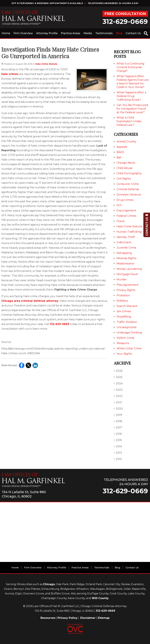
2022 (118, 396)
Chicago (49, 584)
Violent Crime (125, 338)
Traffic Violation (127, 322)
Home (6, 33)
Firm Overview (23, 33)
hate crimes (10, 74)
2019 (118, 415)
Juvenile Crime (126, 248)
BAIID (120, 152)
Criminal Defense (128, 189)
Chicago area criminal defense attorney (30, 301)
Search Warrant (127, 306)
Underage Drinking (129, 333)
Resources (48, 618)
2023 (118, 390)
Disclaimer (88, 618)
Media (88, 33)
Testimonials (104, 33)
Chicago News (126, 163)
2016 (118, 434)
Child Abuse (124, 168)
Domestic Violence (129, 195)
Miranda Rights (126, 258)
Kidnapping (124, 253)
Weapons (123, 343)
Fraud (120, 221)
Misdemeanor (126, 264)
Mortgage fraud (127, 274)
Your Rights (124, 354)
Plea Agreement (128, 285)
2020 (118, 409)
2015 (118, 440)
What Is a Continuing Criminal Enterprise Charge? (130, 67)
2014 (118, 446)
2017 (118, 428)
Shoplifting (124, 317)
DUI (119, 205)
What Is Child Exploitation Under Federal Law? (129, 121)
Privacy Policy (67, 618)
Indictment (124, 242)
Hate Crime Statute (46, 64)
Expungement (126, 210)
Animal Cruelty (126, 142)
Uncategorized (126, 327)
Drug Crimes (125, 200)
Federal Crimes (126, 216)
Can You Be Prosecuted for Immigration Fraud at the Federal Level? (132, 109)
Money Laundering (129, 269)
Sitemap (104, 618)
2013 (118, 453)
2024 (118, 383)
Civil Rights (124, 179)
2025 (118, 377)
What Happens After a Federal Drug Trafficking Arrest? (131, 96)
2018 (118, 421)
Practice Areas (71, 33)
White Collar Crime (129, 348)
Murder (122, 279)
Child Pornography (129, 173)
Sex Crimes (124, 311)
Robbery (122, 301)
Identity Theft (126, 237)
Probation (123, 295)
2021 (118, 402)
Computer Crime (128, 184)
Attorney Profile (47, 33)
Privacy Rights (126, 290)
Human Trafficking (129, 232)
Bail (119, 157)
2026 (118, 371)
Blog (119, 33)
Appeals (122, 147)
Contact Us (133, 33)
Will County (100, 598)
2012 (118, 459)
